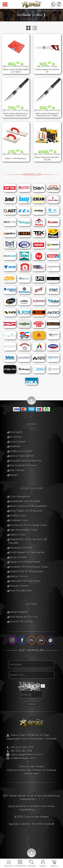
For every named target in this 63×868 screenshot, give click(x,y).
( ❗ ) (40, 799)
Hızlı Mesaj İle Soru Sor (24, 617)
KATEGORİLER (20, 866)
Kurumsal (16, 437)
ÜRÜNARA (32, 866)
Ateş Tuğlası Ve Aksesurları (26, 511)
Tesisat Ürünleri (19, 586)
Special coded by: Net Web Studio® (32, 824)
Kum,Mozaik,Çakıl (21, 591)
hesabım (43, 866)
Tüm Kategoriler (20, 496)
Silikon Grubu (18, 535)
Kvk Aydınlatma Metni (23, 465)
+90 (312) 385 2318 (21, 751)
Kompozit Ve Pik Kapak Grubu (29, 525)
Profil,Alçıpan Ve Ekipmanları (27, 552)
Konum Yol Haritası (22, 621)
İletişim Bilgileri (19, 612)
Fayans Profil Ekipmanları (25, 562)
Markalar (15, 446)
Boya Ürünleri (18, 557)
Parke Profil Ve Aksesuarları (27, 571)
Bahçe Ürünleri (19, 576)
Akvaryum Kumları (21, 548)
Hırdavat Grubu (19, 520)
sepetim (54, 866)
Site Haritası (17, 470)
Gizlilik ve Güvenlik (21, 451)
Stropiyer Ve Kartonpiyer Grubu (29, 567)
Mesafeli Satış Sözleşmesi (26, 461)
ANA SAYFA (9, 866)
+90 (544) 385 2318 (22, 747)
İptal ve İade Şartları (22, 456)
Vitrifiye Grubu (18, 516)
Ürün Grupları (18, 442)
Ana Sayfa (16, 432)
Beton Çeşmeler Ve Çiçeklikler (29, 506)
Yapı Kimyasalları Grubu (24, 530)
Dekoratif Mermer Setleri (25, 581)
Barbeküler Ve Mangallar (25, 501)
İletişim (14, 475)
